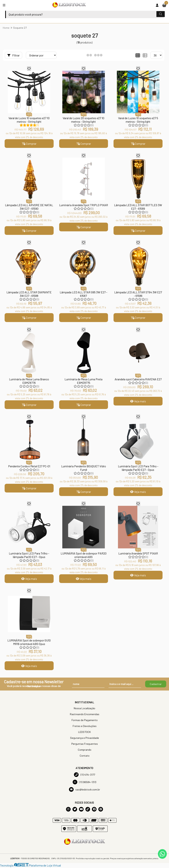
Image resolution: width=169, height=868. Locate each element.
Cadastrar (156, 685)
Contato (85, 756)
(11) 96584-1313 (84, 783)
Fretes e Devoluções (85, 727)
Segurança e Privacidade (84, 739)
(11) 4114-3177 (84, 776)
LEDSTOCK (84, 733)
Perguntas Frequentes (85, 745)
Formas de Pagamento (85, 721)
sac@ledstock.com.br (84, 790)
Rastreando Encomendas (85, 715)
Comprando (85, 751)
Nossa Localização (84, 709)
